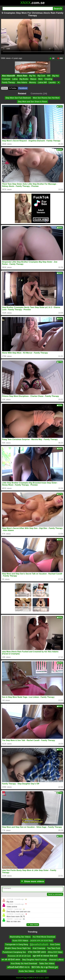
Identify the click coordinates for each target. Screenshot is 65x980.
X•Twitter (13, 88)
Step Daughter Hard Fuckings (35, 960)
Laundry (52, 82)
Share (5, 88)
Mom (40, 79)
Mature (33, 79)
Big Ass (55, 76)
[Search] (28, 9)
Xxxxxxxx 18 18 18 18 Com (19, 956)
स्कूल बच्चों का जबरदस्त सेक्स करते (45, 956)
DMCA (32, 978)
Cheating (48, 79)
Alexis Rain (22, 76)
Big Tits (32, 76)
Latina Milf (42, 82)
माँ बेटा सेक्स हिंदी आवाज (37, 952)
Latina (15, 79)
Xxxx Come (55, 944)
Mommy (32, 82)
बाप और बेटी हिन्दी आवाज (11, 960)
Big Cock (41, 76)
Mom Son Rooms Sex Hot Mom (46, 98)
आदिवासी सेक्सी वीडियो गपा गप (18, 967)
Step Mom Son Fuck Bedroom (18, 98)
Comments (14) (39, 93)
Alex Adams (22, 82)
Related (22, 93)
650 (60, 58)
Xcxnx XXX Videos (20, 941)
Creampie (6, 79)
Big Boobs (24, 79)
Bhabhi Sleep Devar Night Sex (18, 948)
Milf (49, 76)
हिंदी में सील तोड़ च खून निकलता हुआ (45, 967)
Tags (25, 978)
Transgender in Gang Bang (17, 944)
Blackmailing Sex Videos (20, 937)
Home (19, 978)
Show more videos (32, 881)
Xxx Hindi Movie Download (44, 937)
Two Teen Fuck (54, 948)
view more (33, 925)
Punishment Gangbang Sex (14, 952)
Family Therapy (8, 82)
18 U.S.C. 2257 (43, 978)
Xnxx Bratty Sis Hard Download (24, 963)
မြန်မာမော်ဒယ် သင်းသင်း (39, 944)
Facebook (23, 88)
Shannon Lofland (56, 960)
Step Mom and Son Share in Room (32, 102)
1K (52, 58)
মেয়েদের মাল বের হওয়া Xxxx (41, 941)
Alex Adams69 (8, 76)
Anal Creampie (39, 948)
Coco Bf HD (41, 971)
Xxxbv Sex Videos (26, 971)
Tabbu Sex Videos (47, 963)
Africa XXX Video (55, 952)
